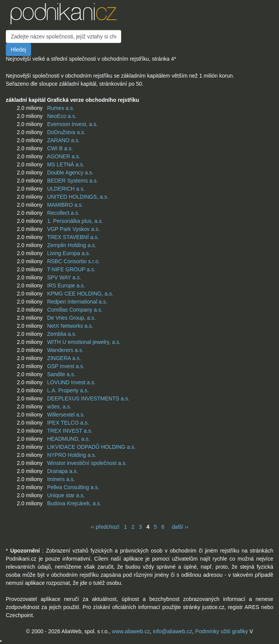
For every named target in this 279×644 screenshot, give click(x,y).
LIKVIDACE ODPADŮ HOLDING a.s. (91, 447)
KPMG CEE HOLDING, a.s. (80, 294)
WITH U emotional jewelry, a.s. (84, 342)
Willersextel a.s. (66, 415)
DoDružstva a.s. (66, 132)
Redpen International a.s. (77, 302)
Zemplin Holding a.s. (72, 245)
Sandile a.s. (61, 374)
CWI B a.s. (60, 148)
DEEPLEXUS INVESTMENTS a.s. (88, 398)
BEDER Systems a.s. (72, 181)
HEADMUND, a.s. (68, 439)
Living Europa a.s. (68, 253)
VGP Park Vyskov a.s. (73, 229)
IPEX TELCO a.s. (68, 423)
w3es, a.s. (59, 407)
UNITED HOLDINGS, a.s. (78, 197)
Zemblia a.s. (62, 334)
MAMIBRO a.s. (65, 205)
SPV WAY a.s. (64, 277)
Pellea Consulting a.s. (73, 487)
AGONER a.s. (64, 156)
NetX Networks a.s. (70, 326)
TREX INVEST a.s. (70, 431)
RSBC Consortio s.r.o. (73, 261)
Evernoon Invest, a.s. (72, 124)
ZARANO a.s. (63, 140)
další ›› (180, 527)
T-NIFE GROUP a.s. (71, 269)
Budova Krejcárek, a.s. (74, 503)
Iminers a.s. (61, 479)
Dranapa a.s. (62, 471)
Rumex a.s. (61, 108)
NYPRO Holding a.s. (72, 455)
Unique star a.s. (66, 495)
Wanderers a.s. (65, 350)
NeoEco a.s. (62, 116)
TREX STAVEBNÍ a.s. (73, 237)
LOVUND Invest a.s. (71, 382)
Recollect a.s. (63, 213)
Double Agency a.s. (70, 173)
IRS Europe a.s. (66, 285)
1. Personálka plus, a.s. (75, 221)
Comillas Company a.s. (75, 310)
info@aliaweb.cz (172, 631)
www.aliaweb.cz (131, 631)
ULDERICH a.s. (66, 189)
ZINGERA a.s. (64, 358)
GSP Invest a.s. (66, 366)
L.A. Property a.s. (68, 390)
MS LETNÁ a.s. (65, 164)
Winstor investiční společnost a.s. (87, 463)
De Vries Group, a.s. (71, 318)
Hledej (18, 50)
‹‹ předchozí (105, 527)
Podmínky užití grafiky (221, 631)
